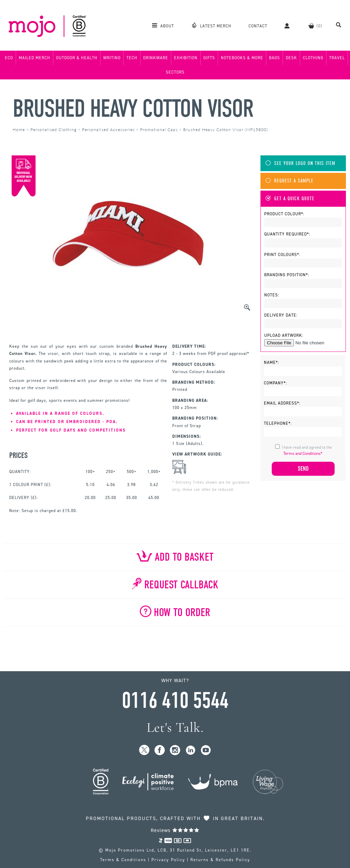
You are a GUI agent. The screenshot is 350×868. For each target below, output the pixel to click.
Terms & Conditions (123, 860)
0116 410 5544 (175, 701)
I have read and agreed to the (307, 450)
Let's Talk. (175, 727)
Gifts (209, 58)
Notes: (272, 295)
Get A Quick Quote (290, 199)
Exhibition (186, 58)
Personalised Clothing (53, 130)
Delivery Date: (281, 315)
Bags (274, 58)
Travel (337, 58)
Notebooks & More (242, 58)
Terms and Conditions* (303, 454)
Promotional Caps (159, 130)
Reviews (175, 830)
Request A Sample (290, 181)
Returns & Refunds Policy (220, 860)
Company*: (275, 383)
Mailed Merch (35, 58)
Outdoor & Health (77, 58)
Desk (291, 58)
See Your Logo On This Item (300, 163)
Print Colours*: (282, 255)
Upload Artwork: (284, 335)
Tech (132, 58)
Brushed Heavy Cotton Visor (133, 109)
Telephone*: (278, 423)
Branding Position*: (287, 275)
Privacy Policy (168, 860)
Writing (112, 58)
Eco (9, 58)
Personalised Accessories (108, 130)
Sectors (175, 72)
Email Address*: (282, 403)
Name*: (272, 362)
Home (19, 130)
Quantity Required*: (287, 234)
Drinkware (156, 58)
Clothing (313, 58)
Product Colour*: (284, 214)
